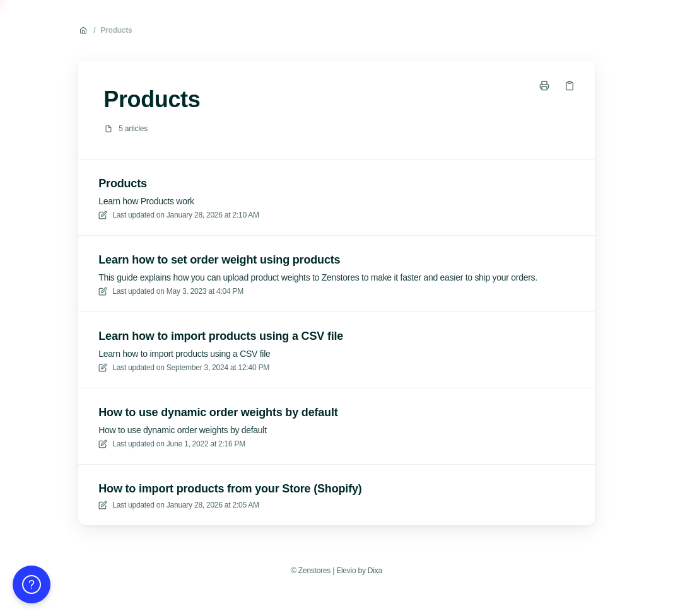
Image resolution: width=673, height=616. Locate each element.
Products (116, 30)
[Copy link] (570, 86)
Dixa (375, 571)
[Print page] (544, 86)
